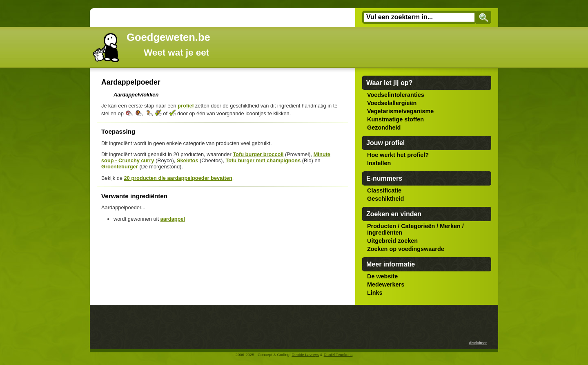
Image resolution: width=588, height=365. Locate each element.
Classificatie (384, 190)
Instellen (379, 163)
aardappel (173, 219)
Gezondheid (384, 128)
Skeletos (188, 160)
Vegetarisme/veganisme (400, 111)
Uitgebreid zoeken (392, 241)
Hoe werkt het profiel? (398, 155)
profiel (186, 106)
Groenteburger (120, 167)
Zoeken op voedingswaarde (406, 249)
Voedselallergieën (392, 103)
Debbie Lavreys (305, 355)
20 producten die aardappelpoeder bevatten (178, 178)
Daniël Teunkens (338, 355)
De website (382, 276)
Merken (450, 226)
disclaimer (478, 343)
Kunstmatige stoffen (395, 119)
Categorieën (418, 226)
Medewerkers (386, 284)
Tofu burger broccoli (258, 154)
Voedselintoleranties (396, 95)
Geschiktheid (385, 199)
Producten (382, 226)
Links (375, 293)
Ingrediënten (385, 233)
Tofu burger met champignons (263, 160)
